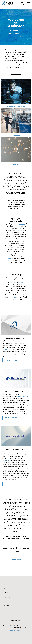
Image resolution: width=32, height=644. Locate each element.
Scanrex (12, 282)
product (9, 258)
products (22, 224)
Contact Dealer (11, 418)
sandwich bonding (22, 396)
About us (16, 307)
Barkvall (21, 282)
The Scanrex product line (13, 449)
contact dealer (11, 360)
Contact (7, 605)
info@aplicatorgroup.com (16, 630)
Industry (6, 592)
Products (16, 135)
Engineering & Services (16, 106)
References (16, 164)
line (20, 452)
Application (7, 598)
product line (7, 460)
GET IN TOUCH (16, 559)
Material (6, 595)
